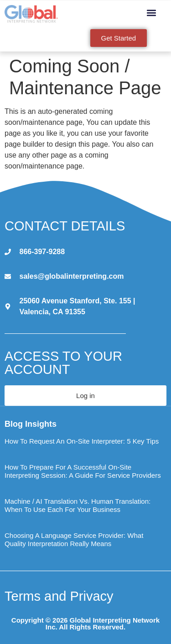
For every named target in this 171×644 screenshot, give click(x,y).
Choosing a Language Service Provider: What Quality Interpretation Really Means (74, 539)
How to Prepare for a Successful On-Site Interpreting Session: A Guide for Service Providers (83, 471)
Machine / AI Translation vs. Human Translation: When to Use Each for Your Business (78, 505)
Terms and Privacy (59, 596)
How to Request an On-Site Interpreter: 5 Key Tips (82, 441)
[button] (152, 13)
